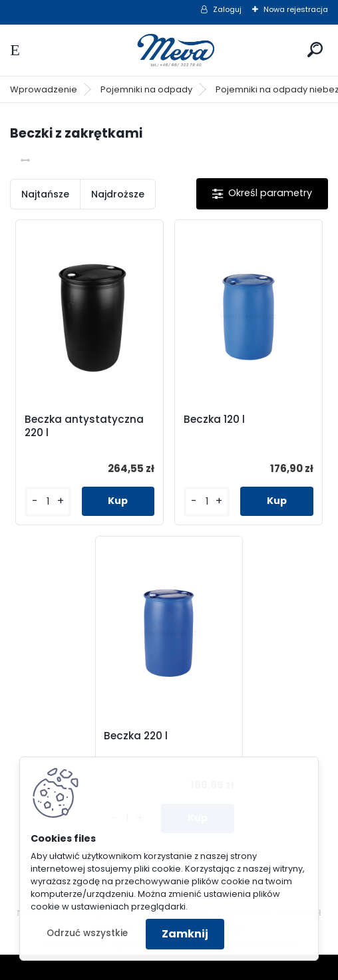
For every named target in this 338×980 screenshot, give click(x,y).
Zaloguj (227, 9)
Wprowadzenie (44, 89)
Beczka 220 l (136, 736)
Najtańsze (45, 194)
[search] (315, 50)
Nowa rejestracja (296, 9)
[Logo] (169, 50)
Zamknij (185, 934)
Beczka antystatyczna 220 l (84, 426)
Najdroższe (118, 194)
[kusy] (48, 502)
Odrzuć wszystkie (87, 933)
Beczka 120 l (214, 420)
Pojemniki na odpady (146, 89)
